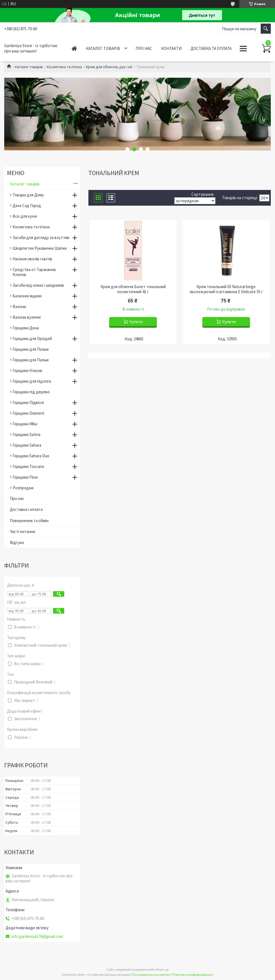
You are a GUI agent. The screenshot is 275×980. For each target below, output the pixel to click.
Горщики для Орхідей (32, 338)
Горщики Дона (26, 328)
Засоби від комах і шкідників (38, 285)
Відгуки (17, 542)
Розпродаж (23, 488)
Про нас (144, 48)
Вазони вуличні (27, 317)
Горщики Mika (25, 424)
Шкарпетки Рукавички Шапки (40, 248)
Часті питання (22, 532)
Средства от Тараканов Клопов (34, 272)
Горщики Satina (27, 434)
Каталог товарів (103, 48)
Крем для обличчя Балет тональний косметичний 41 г (133, 289)
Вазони (19, 307)
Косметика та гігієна (64, 67)
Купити (136, 322)
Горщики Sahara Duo (31, 456)
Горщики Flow (25, 477)
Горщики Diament (28, 413)
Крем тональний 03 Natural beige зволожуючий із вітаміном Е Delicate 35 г (226, 289)
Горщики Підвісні (28, 402)
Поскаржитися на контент (152, 975)
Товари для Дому (28, 195)
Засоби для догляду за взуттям (41, 237)
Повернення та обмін (29, 521)
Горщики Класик (27, 370)
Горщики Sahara (27, 445)
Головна (74, 48)
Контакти (171, 48)
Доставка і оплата (26, 509)
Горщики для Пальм (31, 349)
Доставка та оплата (211, 48)
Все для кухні (25, 216)
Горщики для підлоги (32, 381)
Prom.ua (162, 969)
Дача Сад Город (27, 206)
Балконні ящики (27, 296)
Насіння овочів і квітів (32, 259)
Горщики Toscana (28, 466)
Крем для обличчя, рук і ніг (109, 67)
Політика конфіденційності (193, 975)
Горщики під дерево (31, 392)
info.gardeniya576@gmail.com (37, 937)
